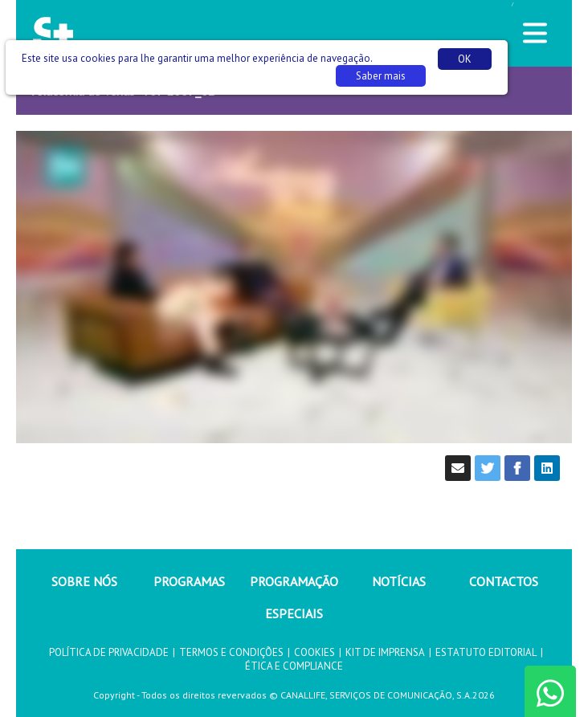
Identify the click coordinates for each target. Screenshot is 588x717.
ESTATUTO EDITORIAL (486, 652)
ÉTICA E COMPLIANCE (294, 666)
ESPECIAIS (294, 613)
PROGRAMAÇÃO (294, 581)
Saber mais (381, 76)
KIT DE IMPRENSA (385, 652)
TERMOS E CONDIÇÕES (231, 652)
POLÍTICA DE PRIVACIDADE (109, 652)
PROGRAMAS (189, 581)
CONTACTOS (504, 581)
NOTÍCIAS (399, 581)
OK (465, 59)
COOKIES (314, 652)
